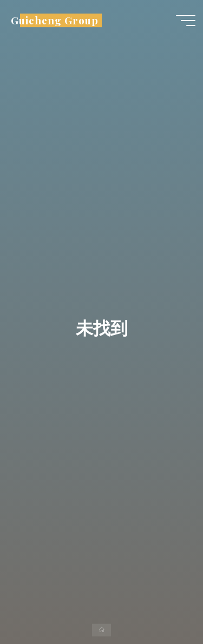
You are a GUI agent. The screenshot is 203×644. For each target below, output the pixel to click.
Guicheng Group (54, 20)
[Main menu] (186, 21)
